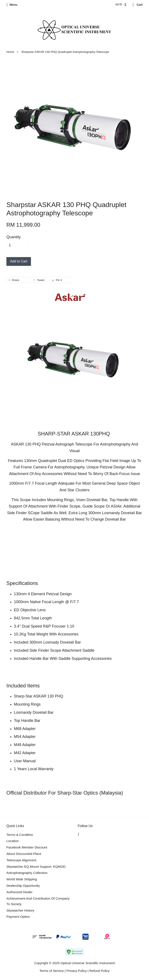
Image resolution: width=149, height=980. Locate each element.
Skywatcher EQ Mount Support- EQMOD (36, 867)
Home (10, 52)
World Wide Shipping (22, 879)
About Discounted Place (24, 854)
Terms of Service (52, 971)
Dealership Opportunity (23, 886)
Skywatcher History (20, 910)
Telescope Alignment (21, 860)
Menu (12, 5)
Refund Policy (99, 971)
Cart (138, 5)
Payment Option (18, 917)
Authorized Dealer (19, 892)
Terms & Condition (20, 835)
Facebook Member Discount (27, 847)
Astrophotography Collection (27, 873)
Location (13, 841)
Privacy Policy (77, 971)
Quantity (14, 237)
